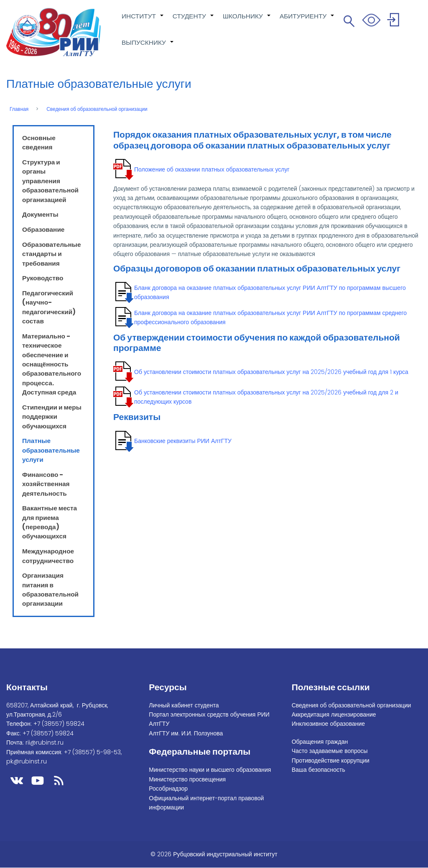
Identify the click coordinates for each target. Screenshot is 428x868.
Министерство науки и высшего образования (210, 770)
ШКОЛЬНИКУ (247, 20)
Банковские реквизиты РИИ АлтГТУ (183, 441)
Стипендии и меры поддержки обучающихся (52, 417)
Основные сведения (39, 142)
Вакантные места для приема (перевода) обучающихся (50, 522)
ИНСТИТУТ (143, 20)
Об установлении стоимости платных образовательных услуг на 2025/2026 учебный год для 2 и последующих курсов (266, 397)
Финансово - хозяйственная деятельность (46, 484)
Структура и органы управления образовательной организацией (50, 181)
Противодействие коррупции (331, 760)
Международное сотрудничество (48, 556)
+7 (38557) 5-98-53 (92, 752)
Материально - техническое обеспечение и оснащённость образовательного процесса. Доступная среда (52, 364)
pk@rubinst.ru (27, 761)
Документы (40, 214)
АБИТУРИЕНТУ (307, 20)
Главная (19, 109)
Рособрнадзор (168, 789)
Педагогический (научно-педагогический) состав (49, 307)
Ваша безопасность (318, 770)
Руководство (43, 278)
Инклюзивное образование (328, 724)
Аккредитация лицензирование (334, 714)
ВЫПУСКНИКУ (148, 47)
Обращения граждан (320, 742)
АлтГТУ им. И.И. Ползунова (186, 733)
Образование (43, 229)
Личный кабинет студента (184, 705)
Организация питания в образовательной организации (50, 589)
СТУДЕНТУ (194, 20)
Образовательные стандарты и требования (51, 254)
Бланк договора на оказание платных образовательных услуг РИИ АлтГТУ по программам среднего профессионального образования (270, 317)
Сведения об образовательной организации (97, 109)
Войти (394, 21)
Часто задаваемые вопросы (330, 751)
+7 (59, 724)
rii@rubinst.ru (45, 743)
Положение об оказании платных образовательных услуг (212, 169)
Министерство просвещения (187, 779)
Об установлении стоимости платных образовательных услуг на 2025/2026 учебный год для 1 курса (271, 372)
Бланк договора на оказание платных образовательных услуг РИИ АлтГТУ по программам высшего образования (270, 292)
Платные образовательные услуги (51, 450)
